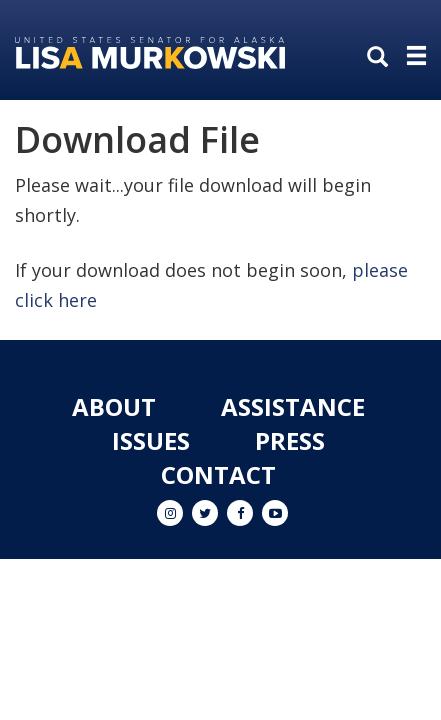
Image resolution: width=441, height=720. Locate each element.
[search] (382, 58)
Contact (218, 474)
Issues (151, 440)
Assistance (293, 406)
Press (290, 440)
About (114, 406)
